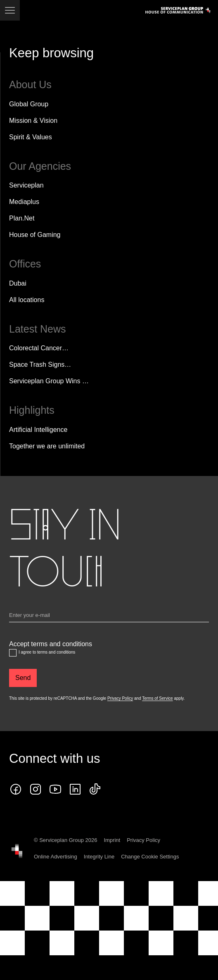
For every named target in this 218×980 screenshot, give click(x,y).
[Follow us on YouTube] (55, 789)
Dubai (18, 283)
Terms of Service (157, 698)
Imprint (112, 840)
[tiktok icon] (95, 789)
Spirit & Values (31, 137)
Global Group (29, 104)
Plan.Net (22, 218)
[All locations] (27, 300)
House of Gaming (35, 235)
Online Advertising (56, 857)
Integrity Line (99, 857)
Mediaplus (24, 202)
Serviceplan (26, 185)
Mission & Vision (33, 121)
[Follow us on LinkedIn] (75, 789)
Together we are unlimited (47, 446)
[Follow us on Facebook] (16, 789)
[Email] (109, 617)
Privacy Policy (120, 698)
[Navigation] (10, 10)
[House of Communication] (17, 851)
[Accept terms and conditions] (13, 653)
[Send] (23, 678)
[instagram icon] (36, 789)
